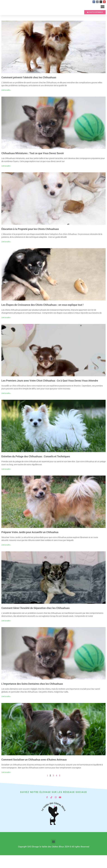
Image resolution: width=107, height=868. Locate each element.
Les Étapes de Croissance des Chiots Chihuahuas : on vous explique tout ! (42, 318)
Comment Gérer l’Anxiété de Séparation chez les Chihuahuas (35, 621)
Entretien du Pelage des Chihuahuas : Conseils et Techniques (36, 469)
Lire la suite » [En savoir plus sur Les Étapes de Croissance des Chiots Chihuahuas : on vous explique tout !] (6, 330)
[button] (102, 13)
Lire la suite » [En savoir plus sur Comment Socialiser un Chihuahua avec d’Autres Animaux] (6, 785)
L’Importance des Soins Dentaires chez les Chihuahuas (32, 697)
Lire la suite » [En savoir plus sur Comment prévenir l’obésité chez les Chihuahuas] (6, 103)
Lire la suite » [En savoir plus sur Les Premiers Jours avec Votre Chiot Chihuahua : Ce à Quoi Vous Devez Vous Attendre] (6, 406)
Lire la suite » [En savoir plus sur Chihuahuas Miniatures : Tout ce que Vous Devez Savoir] (6, 179)
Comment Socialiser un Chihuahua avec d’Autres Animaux (34, 772)
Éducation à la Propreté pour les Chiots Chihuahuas (30, 242)
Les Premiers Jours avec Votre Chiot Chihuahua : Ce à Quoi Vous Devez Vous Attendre (50, 393)
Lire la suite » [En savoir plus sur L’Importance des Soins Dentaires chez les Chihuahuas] (6, 709)
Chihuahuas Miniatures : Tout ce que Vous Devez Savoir (33, 166)
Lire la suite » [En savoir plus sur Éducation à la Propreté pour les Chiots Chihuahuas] (6, 254)
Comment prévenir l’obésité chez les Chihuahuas (29, 90)
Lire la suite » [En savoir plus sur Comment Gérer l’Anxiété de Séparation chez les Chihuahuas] (6, 633)
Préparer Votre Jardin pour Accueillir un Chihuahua (30, 545)
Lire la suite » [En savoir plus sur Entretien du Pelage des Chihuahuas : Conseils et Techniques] (6, 482)
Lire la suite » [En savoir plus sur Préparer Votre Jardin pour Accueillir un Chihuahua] (6, 558)
